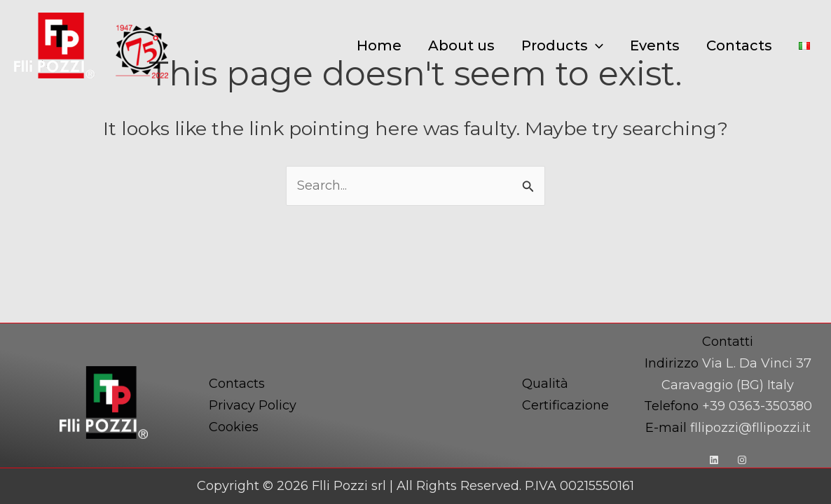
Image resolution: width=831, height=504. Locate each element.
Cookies (234, 427)
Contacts (739, 45)
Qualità (545, 384)
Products (562, 45)
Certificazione (565, 405)
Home (379, 45)
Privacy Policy (253, 405)
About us (461, 45)
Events (655, 45)
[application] (596, 45)
